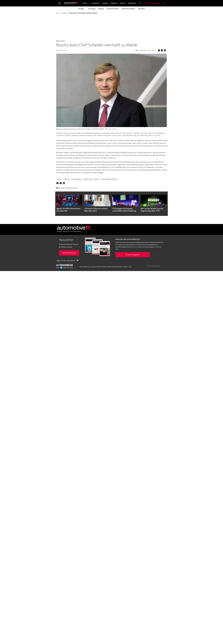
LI (78, 260)
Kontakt (125, 266)
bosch (59, 179)
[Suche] (140, 3)
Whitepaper (132, 3)
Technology (92, 9)
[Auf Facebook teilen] (159, 50)
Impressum (94, 266)
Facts (130, 266)
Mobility (101, 9)
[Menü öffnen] (60, 3)
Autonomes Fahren (113, 9)
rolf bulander (77, 179)
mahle (97, 179)
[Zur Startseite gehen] (71, 3)
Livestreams (95, 3)
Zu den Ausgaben (133, 255)
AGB (81, 266)
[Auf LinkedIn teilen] (165, 50)
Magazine (114, 3)
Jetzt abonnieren (69, 253)
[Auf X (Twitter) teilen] (162, 50)
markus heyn (88, 179)
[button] (163, 204)
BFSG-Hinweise (102, 266)
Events (85, 3)
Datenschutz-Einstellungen (115, 266)
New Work (141, 9)
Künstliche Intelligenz (128, 9)
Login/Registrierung (154, 3)
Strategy (81, 9)
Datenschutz (86, 266)
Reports (123, 3)
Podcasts (105, 3)
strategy (67, 179)
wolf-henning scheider (109, 179)
